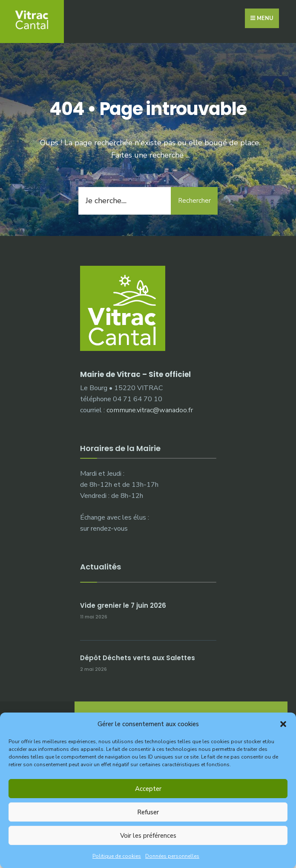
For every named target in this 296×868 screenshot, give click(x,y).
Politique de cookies (117, 856)
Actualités (101, 567)
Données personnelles (172, 856)
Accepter (148, 789)
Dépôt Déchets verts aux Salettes (138, 658)
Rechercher (194, 201)
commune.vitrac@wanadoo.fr (150, 410)
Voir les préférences (148, 836)
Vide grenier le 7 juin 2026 (123, 605)
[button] (283, 724)
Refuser (148, 812)
